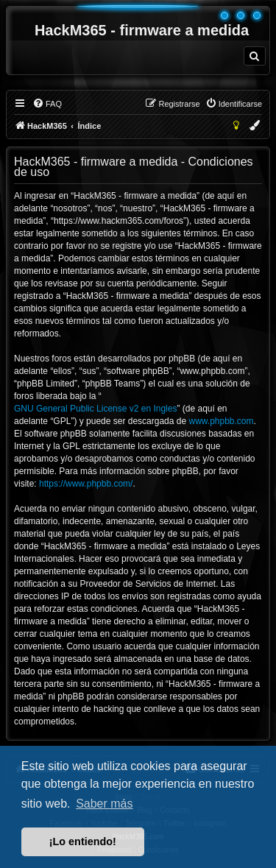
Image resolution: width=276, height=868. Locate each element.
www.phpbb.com (221, 421)
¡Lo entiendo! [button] (83, 841)
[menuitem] (255, 56)
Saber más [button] (104, 804)
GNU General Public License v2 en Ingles (95, 409)
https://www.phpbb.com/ (86, 484)
